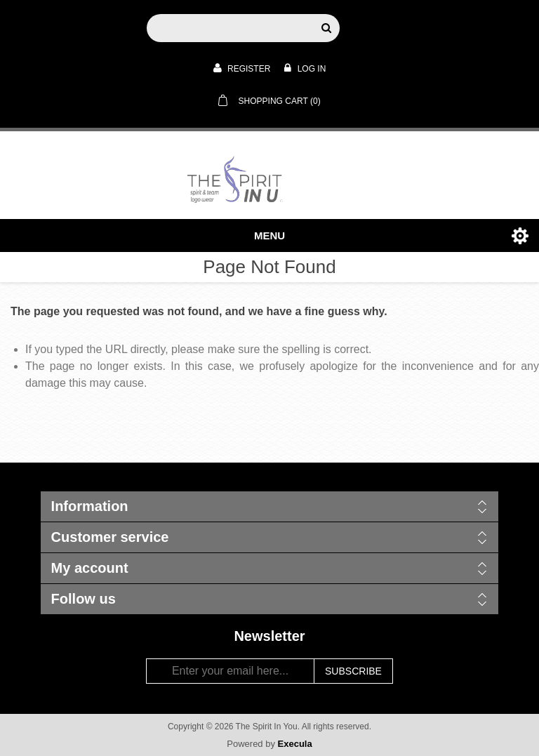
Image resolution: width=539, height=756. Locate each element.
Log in (305, 68)
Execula (295, 744)
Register (242, 68)
